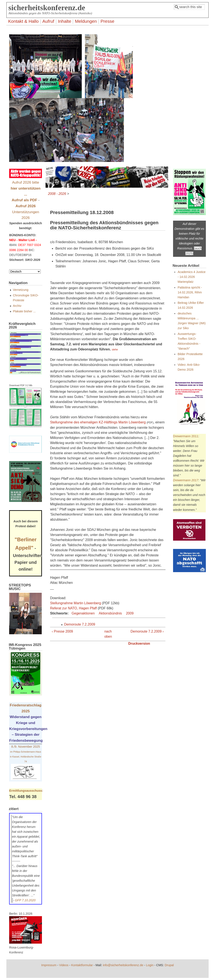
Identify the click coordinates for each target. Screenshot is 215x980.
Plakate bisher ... (24, 311)
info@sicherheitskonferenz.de (123, 965)
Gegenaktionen (83, 613)
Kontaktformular (82, 965)
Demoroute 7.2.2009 (80, 624)
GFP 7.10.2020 (25, 900)
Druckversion (139, 644)
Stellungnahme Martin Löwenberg (75, 603)
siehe (115, 350)
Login (150, 965)
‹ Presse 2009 (62, 631)
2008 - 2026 (57, 194)
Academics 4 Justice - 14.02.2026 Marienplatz (191, 277)
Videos (64, 965)
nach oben (107, 634)
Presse (107, 21)
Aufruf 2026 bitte (26, 188)
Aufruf (48, 21)
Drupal (169, 965)
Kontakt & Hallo (23, 21)
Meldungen (86, 21)
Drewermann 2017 (186, 480)
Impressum (49, 965)
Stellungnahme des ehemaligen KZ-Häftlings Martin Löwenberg (98, 422)
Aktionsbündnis (110, 613)
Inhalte (64, 21)
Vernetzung (21, 290)
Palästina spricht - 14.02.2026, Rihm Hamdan (190, 292)
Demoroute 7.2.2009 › (147, 631)
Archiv (17, 306)
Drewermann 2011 (186, 436)
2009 (130, 613)
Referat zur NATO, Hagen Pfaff (73, 608)
